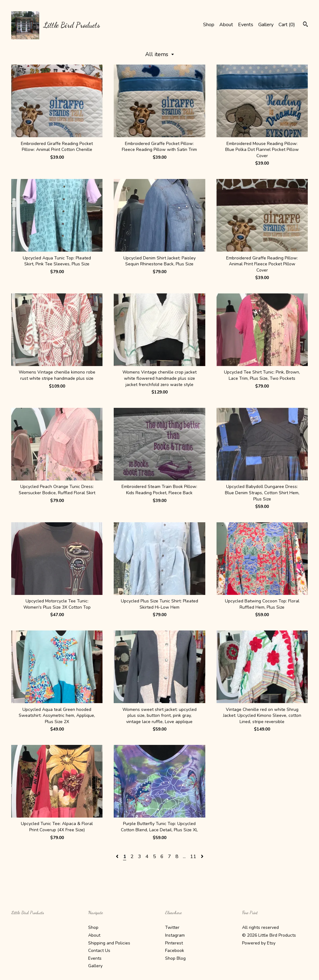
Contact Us (99, 951)
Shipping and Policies (109, 943)
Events (246, 25)
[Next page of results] (202, 857)
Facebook (175, 951)
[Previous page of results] (118, 857)
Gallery (266, 25)
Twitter (172, 927)
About (226, 25)
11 (193, 857)
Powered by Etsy (259, 943)
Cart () (287, 25)
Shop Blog (175, 958)
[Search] (305, 25)
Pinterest (174, 943)
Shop (209, 25)
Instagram (175, 935)
